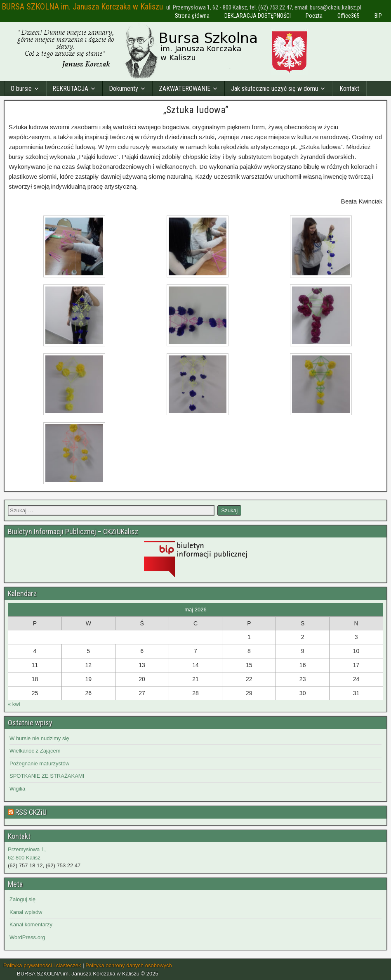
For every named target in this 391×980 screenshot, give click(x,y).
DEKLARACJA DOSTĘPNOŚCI (258, 16)
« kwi (14, 704)
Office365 (349, 16)
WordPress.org (27, 937)
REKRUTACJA (70, 89)
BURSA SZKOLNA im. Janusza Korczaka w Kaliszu (82, 7)
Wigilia (17, 789)
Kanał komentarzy (31, 924)
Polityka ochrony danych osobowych (129, 965)
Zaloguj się (22, 899)
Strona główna (192, 16)
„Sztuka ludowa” (196, 110)
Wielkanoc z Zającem (35, 751)
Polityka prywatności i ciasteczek (42, 965)
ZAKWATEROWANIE (185, 89)
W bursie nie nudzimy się (39, 738)
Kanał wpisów (26, 912)
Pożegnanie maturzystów (39, 763)
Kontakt (349, 89)
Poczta (314, 16)
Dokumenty (124, 89)
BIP (378, 16)
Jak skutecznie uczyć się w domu (274, 89)
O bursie (21, 89)
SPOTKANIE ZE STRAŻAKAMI (47, 776)
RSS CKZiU (31, 812)
